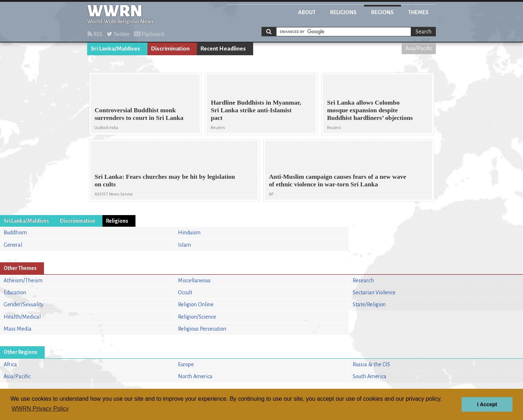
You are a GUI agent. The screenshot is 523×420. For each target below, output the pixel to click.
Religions (343, 12)
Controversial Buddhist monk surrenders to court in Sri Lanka (139, 114)
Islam (185, 245)
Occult (185, 292)
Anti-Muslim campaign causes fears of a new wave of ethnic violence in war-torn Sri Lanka (337, 180)
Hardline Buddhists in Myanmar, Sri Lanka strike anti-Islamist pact (256, 110)
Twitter (118, 34)
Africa (10, 364)
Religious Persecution (202, 329)
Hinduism (189, 233)
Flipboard (149, 34)
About (307, 12)
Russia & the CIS (371, 364)
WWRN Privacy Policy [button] (40, 409)
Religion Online (196, 304)
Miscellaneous (194, 280)
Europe (186, 364)
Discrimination (170, 49)
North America (195, 376)
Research (363, 280)
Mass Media (18, 329)
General (13, 245)
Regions (382, 12)
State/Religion (369, 304)
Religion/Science (197, 317)
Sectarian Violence (374, 292)
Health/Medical (22, 317)
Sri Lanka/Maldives (115, 49)
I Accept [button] (487, 404)
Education (15, 292)
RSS (95, 34)
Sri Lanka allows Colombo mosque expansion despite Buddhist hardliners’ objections (370, 110)
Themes (418, 12)
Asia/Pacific (419, 48)
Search (423, 32)
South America (370, 376)
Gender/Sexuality (24, 304)
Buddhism (15, 233)
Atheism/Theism (23, 280)
